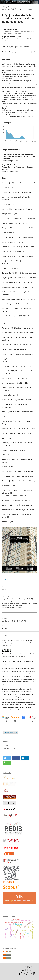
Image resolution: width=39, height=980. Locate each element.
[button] (7, 758)
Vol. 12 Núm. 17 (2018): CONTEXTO (13, 9)
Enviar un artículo (11, 733)
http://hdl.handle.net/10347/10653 (14, 316)
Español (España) (9, 748)
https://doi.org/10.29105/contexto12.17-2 (20, 47)
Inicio (4, 7)
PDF (6, 579)
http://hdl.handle (25, 345)
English (6, 745)
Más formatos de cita (10, 611)
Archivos (11, 7)
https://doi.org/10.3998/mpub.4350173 (16, 496)
